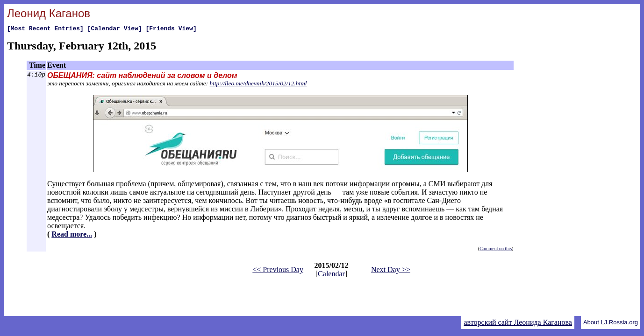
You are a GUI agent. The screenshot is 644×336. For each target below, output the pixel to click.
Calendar (331, 275)
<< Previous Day (278, 271)
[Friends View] (171, 29)
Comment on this (496, 250)
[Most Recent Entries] (45, 29)
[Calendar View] (115, 29)
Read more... (72, 235)
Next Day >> (391, 271)
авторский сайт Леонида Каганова (518, 322)
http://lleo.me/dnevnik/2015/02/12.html (258, 85)
